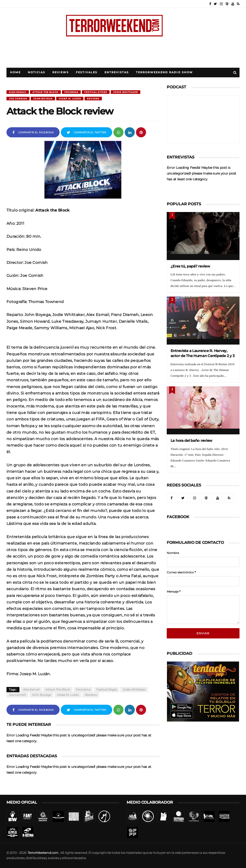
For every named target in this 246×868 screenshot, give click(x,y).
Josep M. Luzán (70, 99)
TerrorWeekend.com (43, 853)
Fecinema (71, 92)
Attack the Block (45, 92)
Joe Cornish (18, 99)
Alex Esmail (18, 92)
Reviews (61, 72)
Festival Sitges (96, 92)
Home (15, 72)
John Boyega (43, 99)
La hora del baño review (192, 440)
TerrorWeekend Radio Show (164, 72)
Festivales (87, 72)
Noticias (37, 72)
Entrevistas (117, 72)
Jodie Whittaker (126, 92)
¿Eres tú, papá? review (190, 266)
